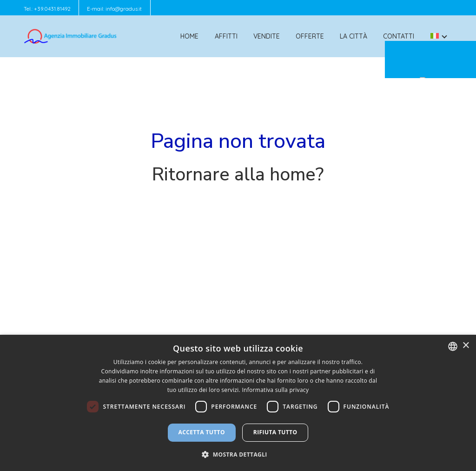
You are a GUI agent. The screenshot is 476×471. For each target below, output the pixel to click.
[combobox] (453, 346)
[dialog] (238, 403)
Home (189, 36)
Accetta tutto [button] (202, 432)
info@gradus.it (124, 9)
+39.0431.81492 (52, 9)
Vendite (267, 36)
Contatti (399, 36)
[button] (238, 454)
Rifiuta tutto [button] (275, 432)
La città (354, 36)
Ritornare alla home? (238, 174)
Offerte (310, 36)
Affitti (226, 36)
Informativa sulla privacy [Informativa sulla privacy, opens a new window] (275, 390)
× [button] (466, 346)
